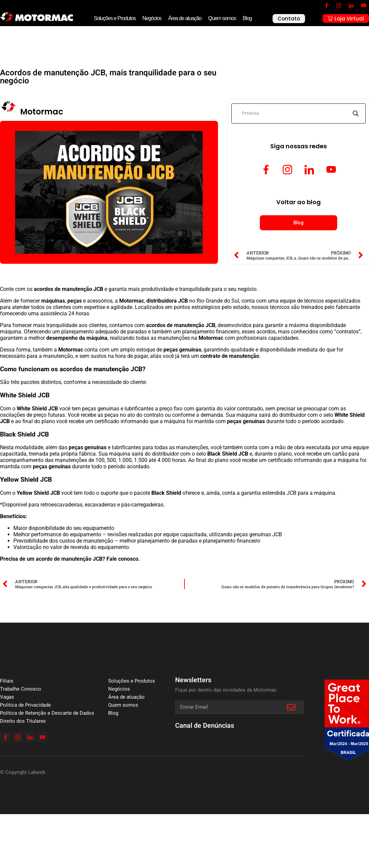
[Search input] (296, 113)
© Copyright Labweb (23, 772)
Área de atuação (185, 18)
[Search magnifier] (356, 113)
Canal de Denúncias (205, 726)
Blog (247, 18)
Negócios (152, 18)
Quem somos (222, 18)
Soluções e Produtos (115, 18)
